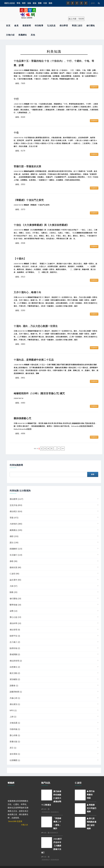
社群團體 (15, 760)
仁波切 (14, 574)
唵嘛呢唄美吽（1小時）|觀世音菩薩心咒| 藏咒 (39, 393)
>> (63, 449)
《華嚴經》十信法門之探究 (29, 200)
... (55, 449)
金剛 (14, 611)
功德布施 (15, 729)
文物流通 (15, 723)
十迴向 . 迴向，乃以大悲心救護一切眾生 (36, 326)
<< (35, 449)
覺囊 (40, 3)
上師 (13, 717)
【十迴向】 (21, 259)
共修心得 (15, 698)
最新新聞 (27, 26)
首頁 (8, 26)
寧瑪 (18, 3)
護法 (14, 543)
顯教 (51, 3)
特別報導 (39, 26)
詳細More (94, 87)
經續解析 (16, 549)
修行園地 (91, 26)
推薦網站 (23, 35)
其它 (13, 748)
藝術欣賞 (15, 567)
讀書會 (14, 686)
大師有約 (16, 524)
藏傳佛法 (16, 530)
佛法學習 (64, 26)
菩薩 (14, 518)
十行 (16, 99)
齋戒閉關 (15, 654)
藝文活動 (15, 673)
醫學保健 (15, 605)
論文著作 (15, 580)
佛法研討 (16, 511)
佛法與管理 (16, 661)
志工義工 (15, 642)
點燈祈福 (15, 648)
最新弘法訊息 (10, 3)
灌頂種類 (15, 679)
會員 (16, 26)
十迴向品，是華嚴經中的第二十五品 (34, 360)
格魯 (29, 3)
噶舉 (24, 3)
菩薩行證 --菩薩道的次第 (27, 166)
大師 (14, 586)
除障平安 (15, 636)
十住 (16, 133)
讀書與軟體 (16, 692)
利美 (45, 3)
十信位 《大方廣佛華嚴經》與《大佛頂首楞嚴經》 (41, 225)
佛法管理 (15, 630)
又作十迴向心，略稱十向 (27, 292)
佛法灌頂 (15, 704)
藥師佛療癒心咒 (22, 418)
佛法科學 (15, 623)
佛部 (14, 536)
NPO (13, 710)
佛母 (14, 561)
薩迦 (35, 3)
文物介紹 (10, 35)
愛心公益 (15, 617)
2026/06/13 (53, 833)
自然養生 (15, 667)
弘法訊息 (51, 26)
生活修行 (16, 555)
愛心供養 (15, 735)
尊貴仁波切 (77, 26)
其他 (33, 35)
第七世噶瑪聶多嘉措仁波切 (92, 822)
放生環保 (15, 754)
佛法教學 (16, 499)
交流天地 (16, 505)
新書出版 (15, 742)
